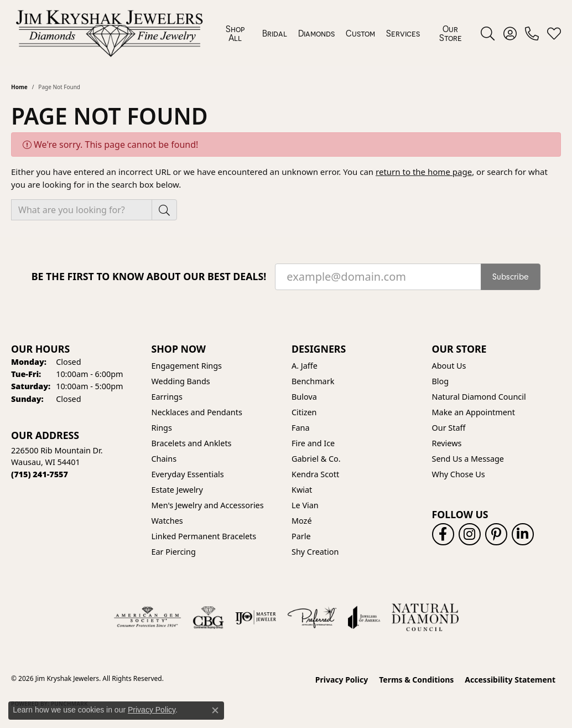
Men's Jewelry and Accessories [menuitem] (208, 505)
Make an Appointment (474, 412)
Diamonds (316, 33)
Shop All (235, 33)
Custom (360, 33)
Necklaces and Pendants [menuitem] (197, 412)
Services (403, 33)
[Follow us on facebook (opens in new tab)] (443, 534)
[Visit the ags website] (147, 617)
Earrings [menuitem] (167, 397)
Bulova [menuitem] (304, 397)
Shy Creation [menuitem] (315, 552)
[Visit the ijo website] (256, 617)
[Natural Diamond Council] (425, 617)
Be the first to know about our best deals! (149, 277)
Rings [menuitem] (162, 428)
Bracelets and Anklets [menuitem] (192, 443)
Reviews (447, 443)
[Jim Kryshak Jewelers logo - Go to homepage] (109, 33)
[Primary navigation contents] (344, 33)
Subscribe (511, 277)
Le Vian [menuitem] (305, 505)
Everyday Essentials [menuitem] (188, 474)
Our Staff (449, 428)
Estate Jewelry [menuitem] (177, 490)
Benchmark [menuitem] (313, 381)
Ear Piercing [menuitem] (174, 552)
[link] (532, 33)
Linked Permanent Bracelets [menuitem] (204, 536)
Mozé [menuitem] (302, 521)
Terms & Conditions (416, 680)
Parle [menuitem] (301, 536)
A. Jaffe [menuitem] (305, 366)
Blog (441, 381)
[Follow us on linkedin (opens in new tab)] (523, 534)
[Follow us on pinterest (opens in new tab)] (496, 534)
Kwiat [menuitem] (302, 490)
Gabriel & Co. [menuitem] (316, 459)
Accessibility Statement (510, 680)
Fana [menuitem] (301, 428)
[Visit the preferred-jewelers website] (312, 617)
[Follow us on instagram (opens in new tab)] (470, 534)
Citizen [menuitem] (304, 412)
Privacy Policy (342, 680)
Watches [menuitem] (167, 521)
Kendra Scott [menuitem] (315, 474)
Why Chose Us (459, 474)
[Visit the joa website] (364, 617)
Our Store (451, 33)
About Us (449, 366)
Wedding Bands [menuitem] (181, 381)
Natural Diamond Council (479, 397)
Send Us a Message (468, 459)
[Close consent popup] (215, 710)
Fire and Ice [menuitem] (313, 443)
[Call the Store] (40, 474)
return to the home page (424, 172)
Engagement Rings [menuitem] (187, 366)
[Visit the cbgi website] (208, 617)
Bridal (275, 33)
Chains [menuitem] (164, 459)
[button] (488, 33)
